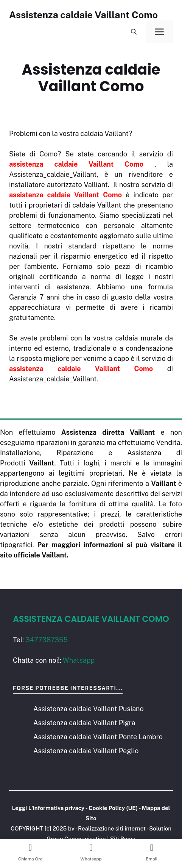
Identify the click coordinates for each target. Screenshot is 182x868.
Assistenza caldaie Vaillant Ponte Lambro (98, 737)
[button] (134, 32)
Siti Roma (123, 839)
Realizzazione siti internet (112, 828)
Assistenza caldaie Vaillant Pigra (84, 723)
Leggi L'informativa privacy (48, 808)
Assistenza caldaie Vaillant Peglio (86, 751)
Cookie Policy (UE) (113, 808)
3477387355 (47, 640)
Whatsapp (79, 660)
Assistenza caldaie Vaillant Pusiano (89, 709)
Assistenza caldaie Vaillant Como (83, 15)
